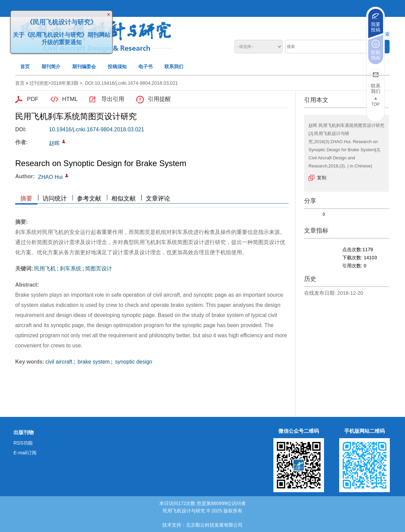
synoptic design (133, 362)
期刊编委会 (84, 66)
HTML (70, 99)
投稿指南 (376, 55)
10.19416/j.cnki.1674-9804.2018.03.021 (97, 129)
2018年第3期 (65, 83)
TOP (375, 104)
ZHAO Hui (50, 177)
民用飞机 (45, 269)
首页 (25, 66)
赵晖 (54, 143)
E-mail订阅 (25, 453)
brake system (93, 362)
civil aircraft (59, 362)
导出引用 (113, 99)
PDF (33, 99)
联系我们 (174, 66)
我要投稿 (376, 27)
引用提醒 (159, 99)
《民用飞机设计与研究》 (61, 21)
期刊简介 (51, 66)
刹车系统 (71, 269)
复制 (322, 178)
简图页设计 (99, 269)
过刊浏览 (39, 83)
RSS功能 (23, 443)
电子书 (145, 66)
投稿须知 (117, 66)
